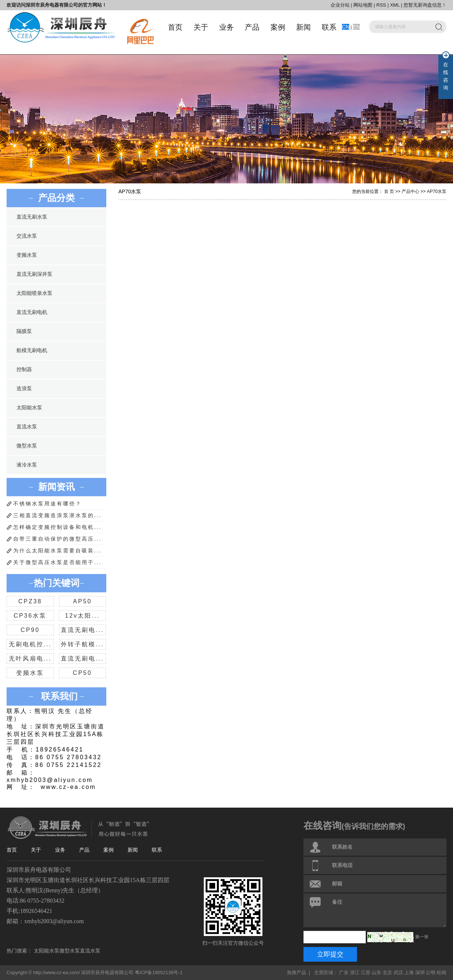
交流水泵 (27, 236)
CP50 (82, 673)
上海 (409, 972)
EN (356, 27)
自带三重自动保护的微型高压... (58, 539)
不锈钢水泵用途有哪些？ (47, 504)
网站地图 (364, 5)
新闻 (303, 27)
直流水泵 (27, 427)
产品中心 (410, 191)
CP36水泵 (30, 616)
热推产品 (297, 972)
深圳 (420, 972)
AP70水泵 (437, 191)
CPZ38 (30, 601)
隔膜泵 (24, 331)
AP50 (82, 601)
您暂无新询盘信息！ (425, 5)
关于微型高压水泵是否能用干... (58, 562)
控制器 (24, 370)
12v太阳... (82, 616)
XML (395, 5)
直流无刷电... (82, 630)
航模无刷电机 (32, 350)
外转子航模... (82, 644)
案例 (278, 27)
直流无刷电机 (32, 312)
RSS (381, 5)
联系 (329, 27)
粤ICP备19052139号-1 (159, 972)
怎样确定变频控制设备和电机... (58, 527)
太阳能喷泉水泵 (34, 293)
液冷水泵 (27, 465)
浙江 (355, 972)
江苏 (366, 972)
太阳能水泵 (29, 408)
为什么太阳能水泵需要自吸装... (58, 551)
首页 (175, 27)
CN (346, 27)
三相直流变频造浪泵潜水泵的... (58, 515)
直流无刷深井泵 (34, 274)
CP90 (30, 630)
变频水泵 (27, 255)
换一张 (422, 937)
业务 (226, 27)
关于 (201, 27)
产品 (252, 27)
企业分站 (340, 5)
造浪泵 (24, 389)
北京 (387, 972)
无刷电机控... (30, 644)
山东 (376, 972)
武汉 (398, 972)
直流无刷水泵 (32, 217)
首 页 (389, 191)
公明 (431, 972)
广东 (344, 972)
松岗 (442, 972)
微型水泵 (27, 446)
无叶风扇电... (30, 659)
